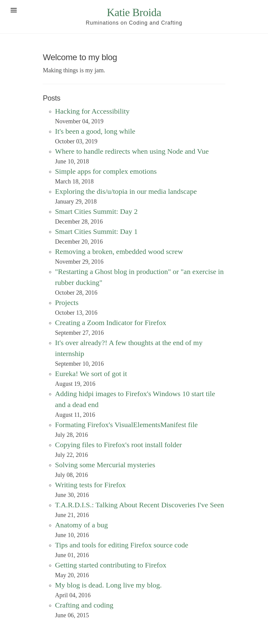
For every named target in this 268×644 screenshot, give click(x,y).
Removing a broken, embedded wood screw (119, 252)
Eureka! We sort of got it (91, 374)
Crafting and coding (84, 605)
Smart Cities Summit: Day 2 (96, 211)
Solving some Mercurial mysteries (105, 465)
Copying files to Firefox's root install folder (119, 445)
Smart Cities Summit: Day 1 (96, 231)
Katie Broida (134, 12)
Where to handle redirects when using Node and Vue (132, 151)
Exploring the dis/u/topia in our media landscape (126, 191)
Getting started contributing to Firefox (111, 565)
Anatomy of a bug (81, 525)
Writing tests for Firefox (90, 485)
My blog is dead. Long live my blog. (108, 585)
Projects (67, 303)
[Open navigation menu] (14, 11)
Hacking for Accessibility (92, 111)
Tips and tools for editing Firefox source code (122, 545)
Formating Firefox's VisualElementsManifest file (126, 425)
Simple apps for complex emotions (106, 171)
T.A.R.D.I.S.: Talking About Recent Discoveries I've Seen (139, 505)
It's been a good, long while (95, 131)
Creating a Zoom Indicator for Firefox (111, 323)
